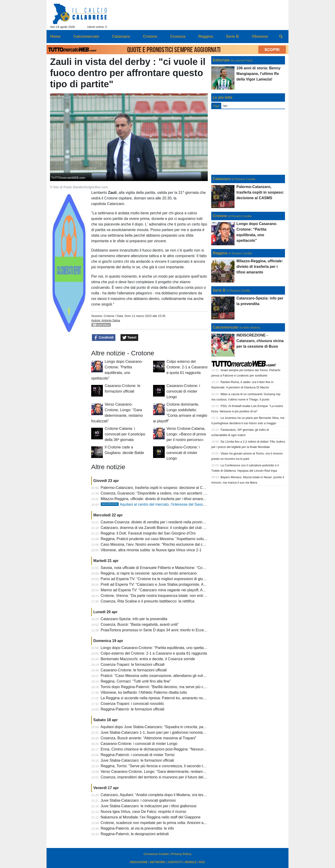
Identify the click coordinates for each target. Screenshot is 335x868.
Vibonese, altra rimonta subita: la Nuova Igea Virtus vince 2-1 (151, 550)
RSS (202, 862)
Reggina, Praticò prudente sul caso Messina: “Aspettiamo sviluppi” (155, 539)
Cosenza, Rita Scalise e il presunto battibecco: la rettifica (148, 601)
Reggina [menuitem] (206, 36)
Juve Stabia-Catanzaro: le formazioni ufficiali (137, 760)
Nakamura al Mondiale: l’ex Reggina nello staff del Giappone (151, 817)
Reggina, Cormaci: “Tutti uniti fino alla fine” (136, 681)
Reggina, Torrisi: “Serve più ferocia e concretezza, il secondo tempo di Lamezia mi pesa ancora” (180, 766)
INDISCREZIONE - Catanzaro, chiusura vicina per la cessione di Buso (260, 341)
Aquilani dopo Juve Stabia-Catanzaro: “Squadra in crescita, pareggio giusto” (163, 727)
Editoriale (221, 60)
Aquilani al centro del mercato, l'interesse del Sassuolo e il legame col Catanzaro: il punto (184, 504)
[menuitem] (281, 37)
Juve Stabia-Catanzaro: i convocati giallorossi (138, 800)
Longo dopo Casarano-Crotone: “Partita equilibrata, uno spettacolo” (156, 648)
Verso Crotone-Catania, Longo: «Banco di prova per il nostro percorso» (186, 434)
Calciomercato (225, 327)
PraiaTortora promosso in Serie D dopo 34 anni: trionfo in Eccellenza (157, 630)
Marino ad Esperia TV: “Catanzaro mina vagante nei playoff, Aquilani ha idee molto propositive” (179, 590)
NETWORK (158, 862)
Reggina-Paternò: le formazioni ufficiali (133, 709)
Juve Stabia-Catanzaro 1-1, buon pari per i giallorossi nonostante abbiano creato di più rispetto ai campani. (189, 732)
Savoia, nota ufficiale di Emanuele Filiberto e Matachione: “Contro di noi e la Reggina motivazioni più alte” (188, 568)
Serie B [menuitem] (232, 36)
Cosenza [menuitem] (178, 36)
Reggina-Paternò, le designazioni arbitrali (135, 834)
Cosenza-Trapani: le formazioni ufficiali (133, 664)
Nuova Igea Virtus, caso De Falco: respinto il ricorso (144, 812)
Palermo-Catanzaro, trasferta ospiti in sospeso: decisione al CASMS (157, 488)
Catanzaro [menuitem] (121, 36)
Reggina (220, 253)
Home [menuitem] (55, 36)
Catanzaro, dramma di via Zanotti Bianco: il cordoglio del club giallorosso (161, 528)
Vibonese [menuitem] (260, 36)
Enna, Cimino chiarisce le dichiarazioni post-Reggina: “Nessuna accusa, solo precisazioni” (175, 749)
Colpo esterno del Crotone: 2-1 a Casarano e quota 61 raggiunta (187, 367)
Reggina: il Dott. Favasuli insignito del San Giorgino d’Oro (148, 533)
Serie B (219, 290)
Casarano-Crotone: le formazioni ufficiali (134, 670)
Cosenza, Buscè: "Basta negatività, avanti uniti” (140, 624)
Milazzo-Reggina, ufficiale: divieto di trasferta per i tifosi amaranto (154, 499)
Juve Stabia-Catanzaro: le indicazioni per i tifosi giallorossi (149, 806)
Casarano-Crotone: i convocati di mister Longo (183, 391)
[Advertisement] (248, 142)
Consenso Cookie (156, 854)
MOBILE (191, 862)
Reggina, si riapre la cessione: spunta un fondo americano (149, 573)
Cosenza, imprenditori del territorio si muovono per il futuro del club (156, 777)
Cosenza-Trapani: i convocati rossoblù (132, 704)
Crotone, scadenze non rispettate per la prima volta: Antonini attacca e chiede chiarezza (173, 823)
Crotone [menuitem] (150, 36)
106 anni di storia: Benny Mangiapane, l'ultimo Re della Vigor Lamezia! (258, 74)
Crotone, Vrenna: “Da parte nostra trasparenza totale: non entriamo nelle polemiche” (170, 596)
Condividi (104, 338)
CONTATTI (175, 862)
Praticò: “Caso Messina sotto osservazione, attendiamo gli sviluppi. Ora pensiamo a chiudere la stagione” (187, 676)
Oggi (216, 106)
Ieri (225, 106)
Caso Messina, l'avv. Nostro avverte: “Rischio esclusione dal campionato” (161, 544)
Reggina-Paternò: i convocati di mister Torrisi (138, 755)
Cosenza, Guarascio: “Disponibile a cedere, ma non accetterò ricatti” (157, 493)
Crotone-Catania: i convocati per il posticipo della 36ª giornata (125, 434)
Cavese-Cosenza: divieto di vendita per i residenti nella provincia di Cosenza (164, 522)
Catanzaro (222, 179)
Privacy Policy (181, 854)
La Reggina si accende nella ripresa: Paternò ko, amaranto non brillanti (159, 698)
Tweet (129, 338)
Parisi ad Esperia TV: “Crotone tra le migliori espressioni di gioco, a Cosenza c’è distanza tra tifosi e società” (190, 579)
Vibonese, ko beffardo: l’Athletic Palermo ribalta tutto (144, 692)
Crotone (109, 316)
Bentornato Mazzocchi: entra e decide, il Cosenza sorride (148, 659)
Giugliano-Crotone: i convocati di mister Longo (183, 453)
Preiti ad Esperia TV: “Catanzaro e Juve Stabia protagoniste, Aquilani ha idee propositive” (174, 584)
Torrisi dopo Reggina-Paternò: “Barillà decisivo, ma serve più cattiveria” (159, 687)
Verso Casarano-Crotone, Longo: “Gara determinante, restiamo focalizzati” (162, 772)
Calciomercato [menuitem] (86, 36)
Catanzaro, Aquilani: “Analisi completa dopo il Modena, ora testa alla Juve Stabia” (168, 795)
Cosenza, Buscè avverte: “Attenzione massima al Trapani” (149, 738)
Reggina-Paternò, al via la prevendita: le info (137, 828)
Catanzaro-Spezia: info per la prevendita (134, 619)
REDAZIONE (139, 862)
